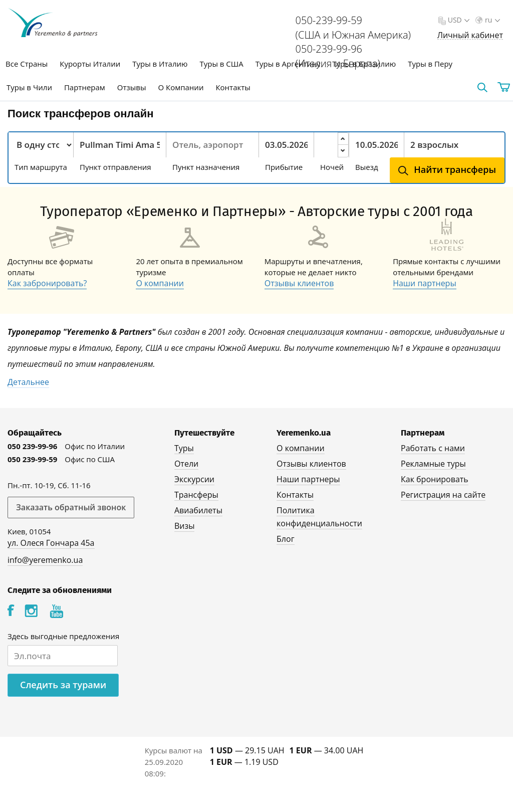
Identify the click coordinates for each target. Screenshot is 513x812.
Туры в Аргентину (288, 64)
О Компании (181, 87)
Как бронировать (435, 479)
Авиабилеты (198, 510)
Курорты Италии (90, 64)
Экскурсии (194, 479)
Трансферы (196, 495)
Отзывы (132, 87)
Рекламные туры (433, 464)
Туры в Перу (430, 64)
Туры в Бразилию (364, 64)
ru (491, 20)
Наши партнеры (425, 283)
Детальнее (28, 382)
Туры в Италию (160, 64)
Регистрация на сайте (443, 495)
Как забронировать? (47, 283)
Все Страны (27, 64)
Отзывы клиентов (299, 283)
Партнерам (85, 87)
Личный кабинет (470, 35)
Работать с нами (433, 448)
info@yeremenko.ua (45, 560)
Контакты (233, 87)
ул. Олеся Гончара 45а (51, 543)
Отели (186, 464)
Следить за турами (63, 685)
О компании (160, 283)
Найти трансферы (455, 169)
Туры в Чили (29, 87)
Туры (184, 448)
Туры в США (221, 64)
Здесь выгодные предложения (63, 636)
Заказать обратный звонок (71, 507)
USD (458, 20)
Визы (185, 526)
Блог (285, 539)
